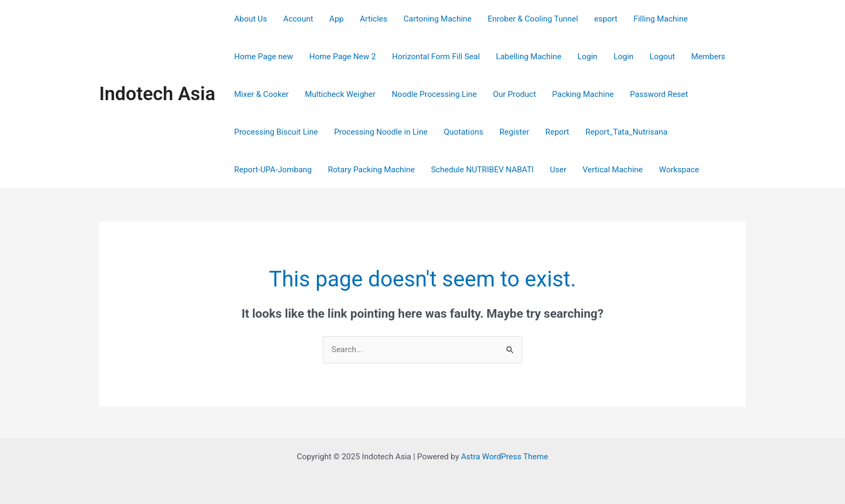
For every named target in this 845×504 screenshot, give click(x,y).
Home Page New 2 (343, 57)
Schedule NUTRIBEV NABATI (483, 170)
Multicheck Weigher (340, 94)
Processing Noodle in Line (381, 132)
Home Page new (263, 57)
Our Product (515, 94)
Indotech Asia (157, 94)
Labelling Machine (528, 57)
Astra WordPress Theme (504, 457)
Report (557, 132)
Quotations (463, 132)
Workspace (679, 170)
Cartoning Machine (438, 19)
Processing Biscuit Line (276, 132)
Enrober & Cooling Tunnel (533, 19)
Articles (374, 19)
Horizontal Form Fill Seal (436, 57)
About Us (250, 19)
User (558, 170)
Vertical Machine (613, 170)
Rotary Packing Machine (372, 170)
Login (588, 57)
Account (299, 19)
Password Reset (659, 94)
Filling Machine (661, 19)
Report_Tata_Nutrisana (626, 132)
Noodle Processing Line (434, 94)
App (337, 19)
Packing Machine (583, 94)
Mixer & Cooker (261, 94)
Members (708, 57)
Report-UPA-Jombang (273, 170)
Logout (663, 57)
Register (514, 132)
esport (606, 19)
